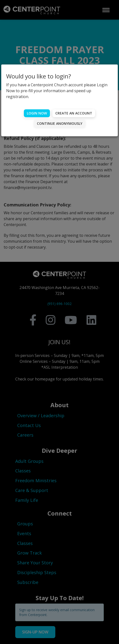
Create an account (74, 113)
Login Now (37, 113)
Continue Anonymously (60, 123)
